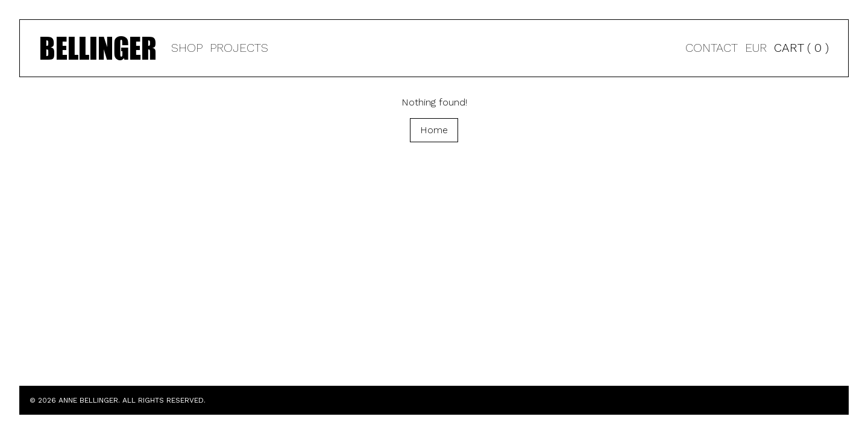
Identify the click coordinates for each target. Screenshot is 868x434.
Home (434, 130)
